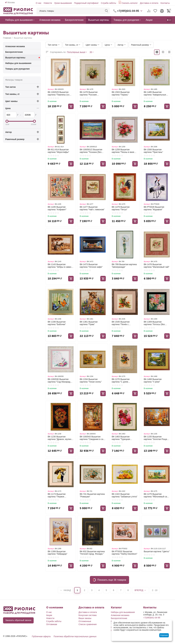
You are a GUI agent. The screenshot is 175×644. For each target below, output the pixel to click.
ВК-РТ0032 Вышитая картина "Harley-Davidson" (125, 553)
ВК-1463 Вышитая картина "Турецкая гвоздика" (121, 438)
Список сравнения (87, 624)
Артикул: (51, 89)
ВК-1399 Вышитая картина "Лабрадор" (58, 553)
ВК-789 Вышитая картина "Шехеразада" (124, 266)
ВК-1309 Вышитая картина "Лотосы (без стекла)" (154, 323)
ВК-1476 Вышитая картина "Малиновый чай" (157, 266)
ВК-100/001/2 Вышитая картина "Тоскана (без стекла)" (91, 151)
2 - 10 (155, 590)
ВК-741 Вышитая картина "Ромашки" (92, 495)
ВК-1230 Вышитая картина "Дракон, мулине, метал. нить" (60, 438)
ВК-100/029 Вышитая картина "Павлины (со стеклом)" (59, 93)
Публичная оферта (41, 636)
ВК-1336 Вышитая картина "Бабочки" (57, 323)
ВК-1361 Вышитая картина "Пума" (89, 323)
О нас (39, 3)
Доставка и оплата (149, 3)
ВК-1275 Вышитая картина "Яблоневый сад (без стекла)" (156, 495)
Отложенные (85, 621)
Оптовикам (52, 624)
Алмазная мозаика (120, 615)
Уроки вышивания (63, 3)
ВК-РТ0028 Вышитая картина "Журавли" (154, 208)
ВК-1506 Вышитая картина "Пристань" (153, 151)
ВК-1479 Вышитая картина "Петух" (121, 208)
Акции (49, 615)
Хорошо (164, 635)
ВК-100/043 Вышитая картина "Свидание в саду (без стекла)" (93, 438)
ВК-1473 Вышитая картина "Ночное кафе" (91, 266)
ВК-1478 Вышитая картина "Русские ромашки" (89, 93)
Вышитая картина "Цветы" (157, 551)
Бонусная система (87, 615)
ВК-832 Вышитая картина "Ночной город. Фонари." (92, 553)
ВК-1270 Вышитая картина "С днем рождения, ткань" (121, 381)
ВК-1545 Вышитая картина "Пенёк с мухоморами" (121, 323)
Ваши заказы (85, 618)
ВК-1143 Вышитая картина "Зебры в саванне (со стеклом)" (61, 266)
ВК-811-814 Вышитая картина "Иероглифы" (58, 151)
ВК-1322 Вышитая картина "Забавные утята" (125, 495)
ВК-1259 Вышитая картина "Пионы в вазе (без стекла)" (123, 151)
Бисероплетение (119, 618)
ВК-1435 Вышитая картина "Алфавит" (57, 208)
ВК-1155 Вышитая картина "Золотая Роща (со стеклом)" (155, 438)
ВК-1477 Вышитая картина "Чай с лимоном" (92, 208)
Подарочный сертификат (86, 3)
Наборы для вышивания (123, 612)
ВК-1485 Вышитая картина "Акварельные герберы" (155, 93)
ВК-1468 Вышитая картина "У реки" (153, 380)
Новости (48, 3)
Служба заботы (109, 3)
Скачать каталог (130, 3)
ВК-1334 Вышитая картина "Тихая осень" (91, 380)
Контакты (165, 3)
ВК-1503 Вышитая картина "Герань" (121, 93)
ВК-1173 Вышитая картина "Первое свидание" (57, 495)
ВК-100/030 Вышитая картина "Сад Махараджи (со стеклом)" (60, 381)
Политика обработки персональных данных (75, 636)
